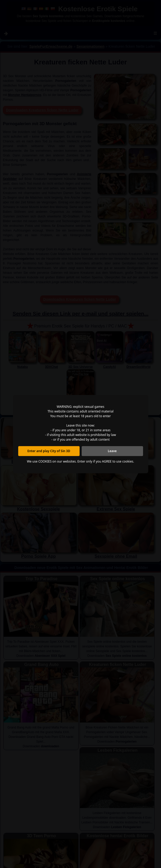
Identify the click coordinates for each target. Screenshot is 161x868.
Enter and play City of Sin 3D (49, 451)
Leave (112, 451)
